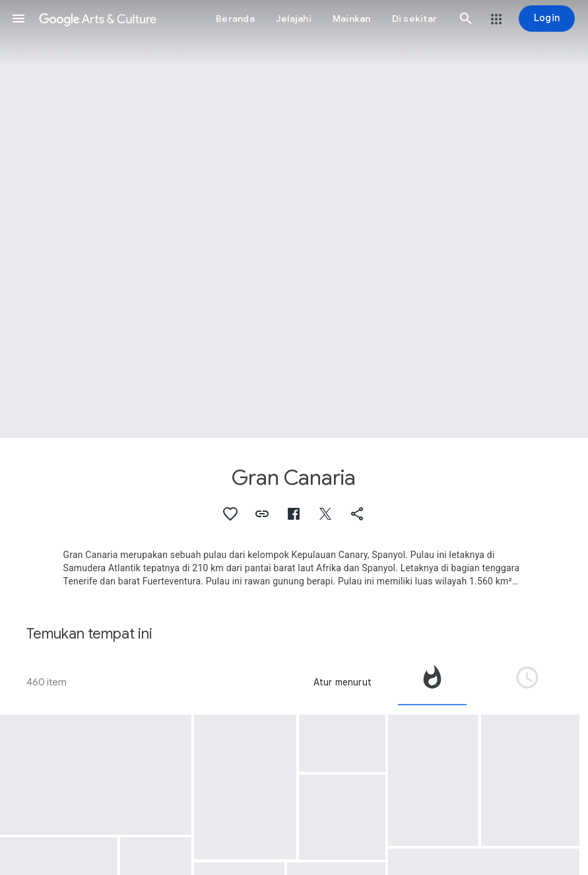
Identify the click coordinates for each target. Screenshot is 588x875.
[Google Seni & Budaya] (98, 18)
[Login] (547, 18)
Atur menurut (343, 682)
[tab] (432, 682)
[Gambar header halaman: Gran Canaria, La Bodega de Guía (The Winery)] (294, 219)
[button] (18, 18)
